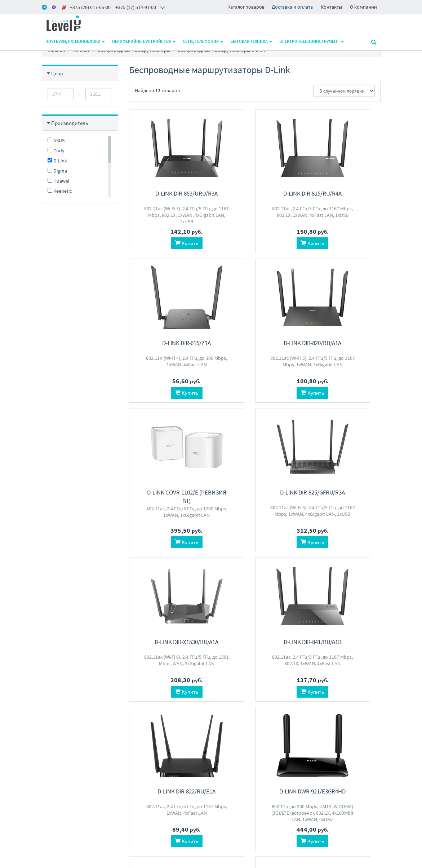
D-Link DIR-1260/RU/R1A (342, 642)
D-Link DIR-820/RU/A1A (167, 343)
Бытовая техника (251, 41)
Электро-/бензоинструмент (312, 41)
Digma (57, 171)
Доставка (139, 765)
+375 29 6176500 (205, 765)
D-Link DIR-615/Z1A (342, 193)
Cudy (56, 151)
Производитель (70, 123)
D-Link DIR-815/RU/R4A (255, 193)
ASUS (56, 140)
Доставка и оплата (292, 7)
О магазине (141, 774)
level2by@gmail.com (210, 774)
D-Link (57, 161)
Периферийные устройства (144, 41)
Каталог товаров (246, 7)
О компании (363, 7)
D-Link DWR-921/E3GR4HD (167, 642)
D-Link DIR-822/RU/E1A (342, 492)
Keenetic (60, 191)
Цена (57, 73)
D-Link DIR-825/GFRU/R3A (342, 343)
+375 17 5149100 (205, 755)
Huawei (58, 181)
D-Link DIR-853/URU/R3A (167, 193)
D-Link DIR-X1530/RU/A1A (167, 492)
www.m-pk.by (56, 860)
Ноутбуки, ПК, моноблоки (75, 41)
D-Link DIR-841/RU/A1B (255, 492)
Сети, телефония (203, 41)
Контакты (331, 7)
